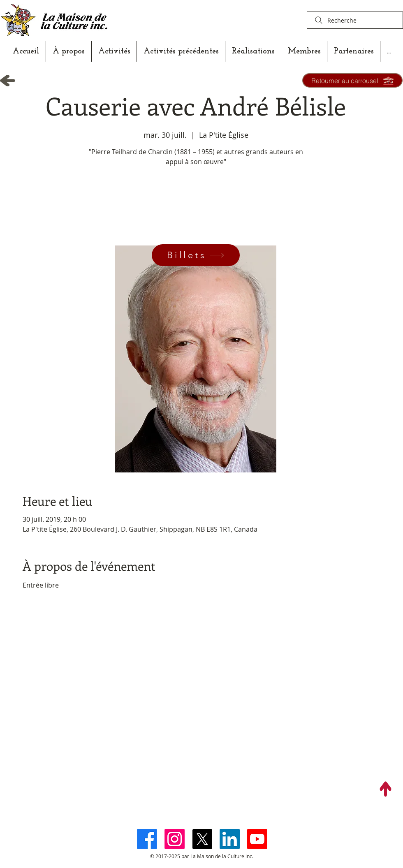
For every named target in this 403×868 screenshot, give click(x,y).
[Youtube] (257, 839)
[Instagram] (175, 839)
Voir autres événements (196, 207)
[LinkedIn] (230, 839)
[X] (202, 839)
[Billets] (196, 255)
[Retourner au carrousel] (352, 80)
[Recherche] (355, 20)
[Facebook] (147, 839)
